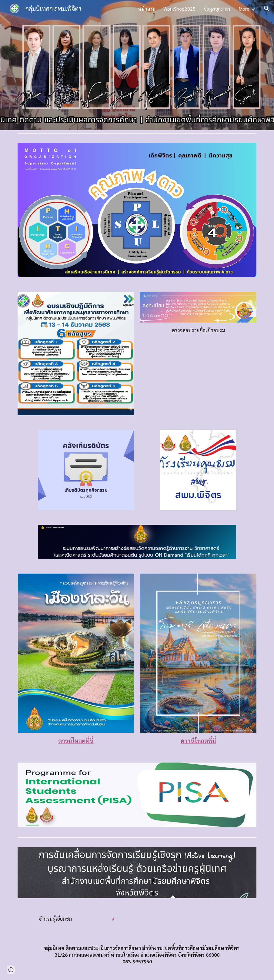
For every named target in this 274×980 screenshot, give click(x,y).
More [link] (244, 9)
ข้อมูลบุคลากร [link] (217, 9)
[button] (267, 8)
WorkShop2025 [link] (179, 9)
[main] (198, 330)
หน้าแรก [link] (147, 9)
